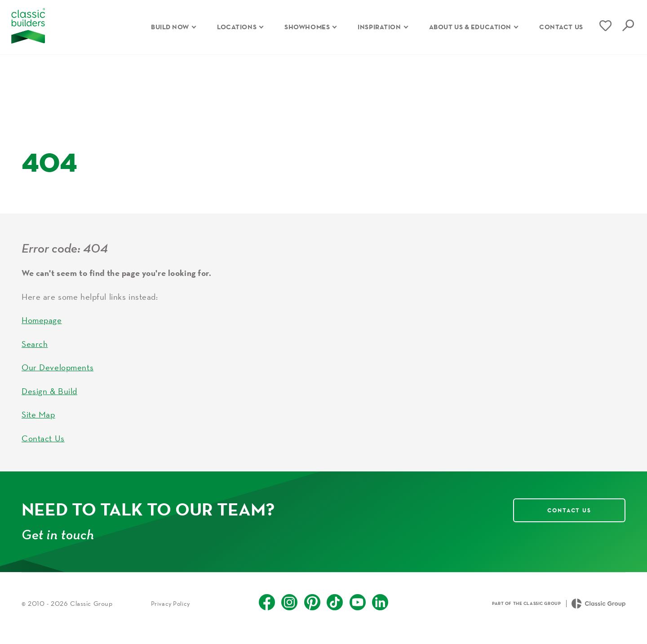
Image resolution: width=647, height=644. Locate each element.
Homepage (42, 329)
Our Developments (58, 377)
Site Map (38, 424)
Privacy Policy (171, 613)
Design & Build (49, 400)
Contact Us (43, 447)
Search (35, 353)
